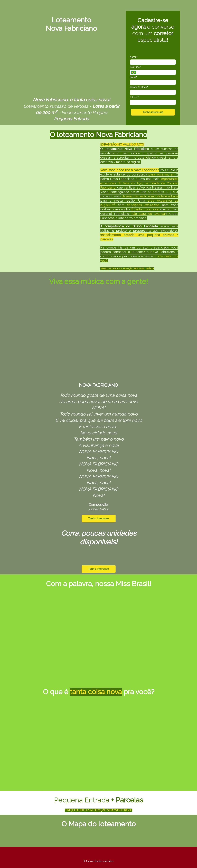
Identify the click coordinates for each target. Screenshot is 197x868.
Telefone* (135, 67)
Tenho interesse (99, 518)
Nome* (134, 57)
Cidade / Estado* (139, 87)
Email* (134, 77)
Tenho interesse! (153, 112)
